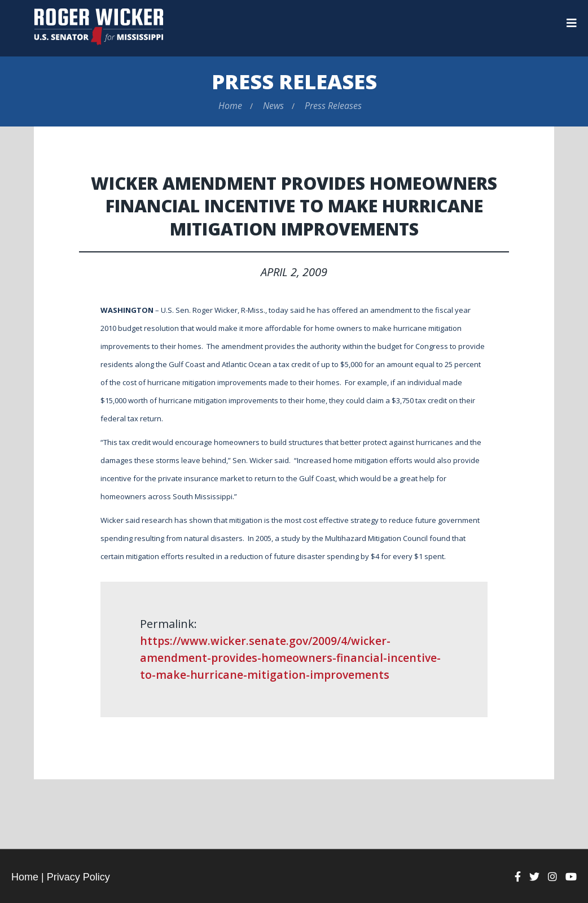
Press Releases (294, 82)
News (273, 106)
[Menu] (572, 23)
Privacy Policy (78, 877)
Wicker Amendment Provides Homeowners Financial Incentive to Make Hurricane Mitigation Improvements (294, 205)
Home (230, 106)
